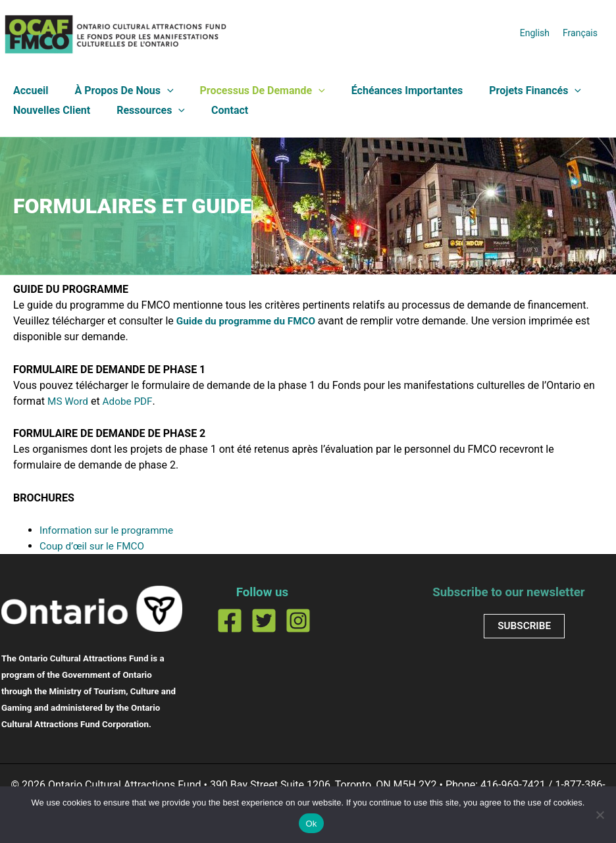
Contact (217, 110)
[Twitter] (264, 621)
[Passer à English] (535, 33)
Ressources (143, 111)
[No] (600, 815)
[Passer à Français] (580, 33)
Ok (311, 824)
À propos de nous (116, 91)
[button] (159, 91)
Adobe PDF (130, 401)
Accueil (28, 90)
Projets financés (511, 91)
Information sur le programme (110, 530)
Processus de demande (249, 91)
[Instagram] (298, 621)
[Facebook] (230, 621)
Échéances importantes (389, 90)
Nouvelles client (49, 110)
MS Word (69, 401)
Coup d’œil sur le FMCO (94, 546)
